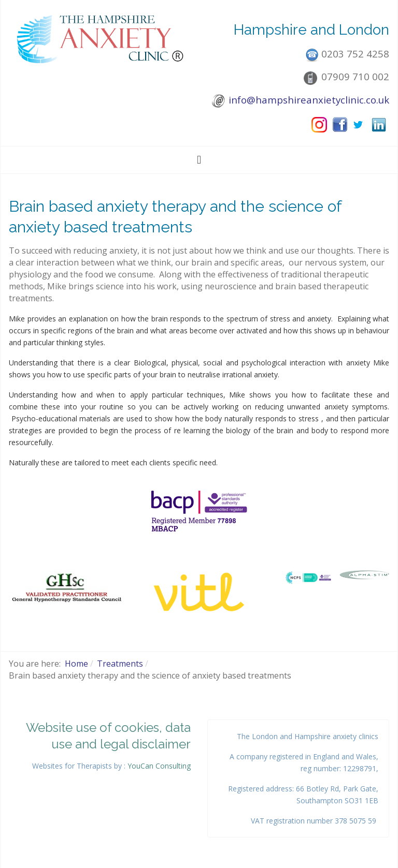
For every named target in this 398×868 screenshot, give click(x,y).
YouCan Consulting (159, 766)
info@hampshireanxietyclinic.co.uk (309, 100)
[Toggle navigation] (199, 160)
